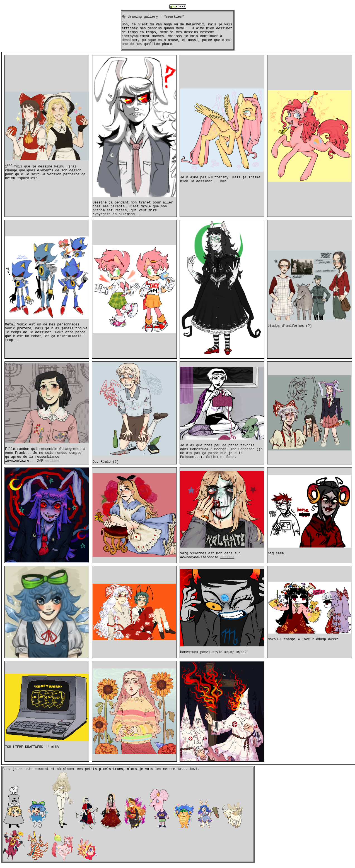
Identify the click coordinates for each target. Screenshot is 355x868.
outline (52, 461)
